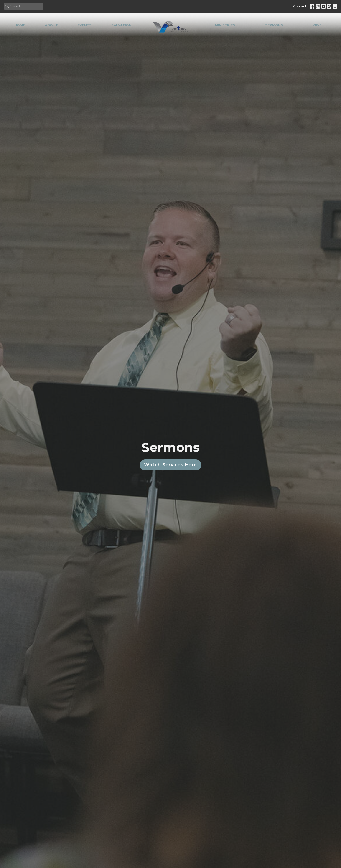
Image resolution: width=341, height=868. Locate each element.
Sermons (274, 25)
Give (317, 25)
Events (85, 25)
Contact (300, 6)
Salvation (121, 25)
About (51, 25)
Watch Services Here (170, 465)
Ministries (225, 25)
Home (20, 25)
